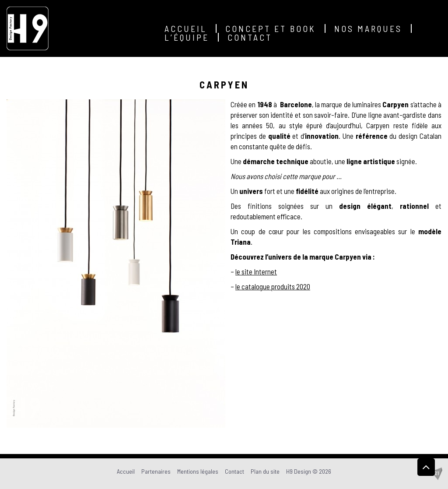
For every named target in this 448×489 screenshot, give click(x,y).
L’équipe (187, 37)
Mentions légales (198, 471)
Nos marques (368, 28)
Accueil (186, 28)
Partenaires (156, 471)
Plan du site (265, 471)
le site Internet (256, 271)
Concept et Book (271, 28)
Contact (250, 37)
